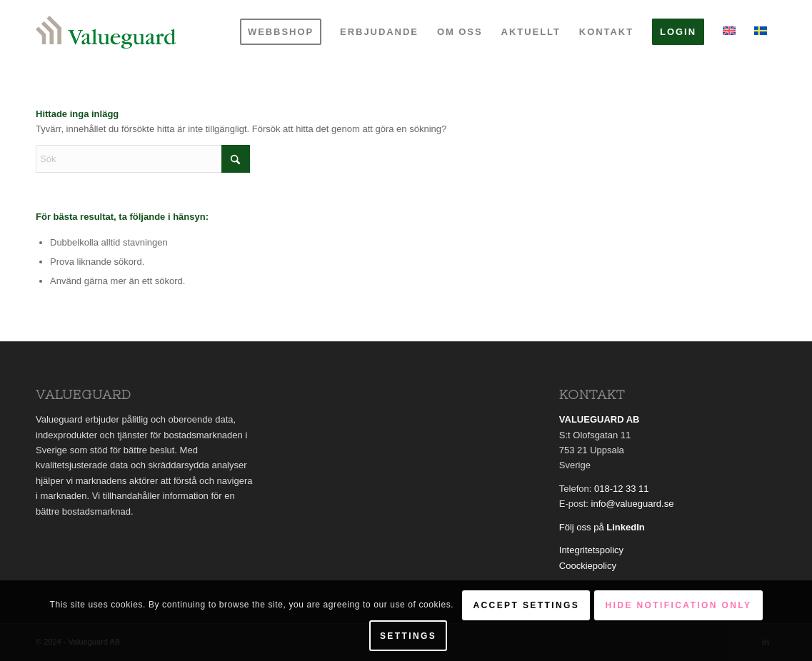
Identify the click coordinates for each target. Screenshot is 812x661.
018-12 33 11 (622, 489)
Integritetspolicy (591, 550)
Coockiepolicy (588, 566)
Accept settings (526, 605)
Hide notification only (679, 605)
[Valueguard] (106, 32)
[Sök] (143, 159)
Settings (408, 636)
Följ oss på (602, 527)
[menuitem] (281, 32)
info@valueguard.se (633, 504)
